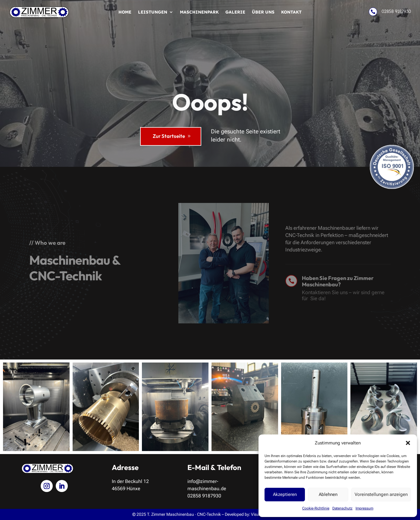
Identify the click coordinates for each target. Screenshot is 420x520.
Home (125, 12)
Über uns (263, 12)
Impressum (364, 508)
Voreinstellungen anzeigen (381, 494)
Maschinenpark (199, 12)
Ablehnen (328, 494)
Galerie (235, 12)
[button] (408, 443)
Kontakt (291, 12)
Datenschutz (342, 508)
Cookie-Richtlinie (316, 508)
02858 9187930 (396, 11)
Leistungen (153, 12)
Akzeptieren (285, 494)
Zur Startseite (169, 136)
